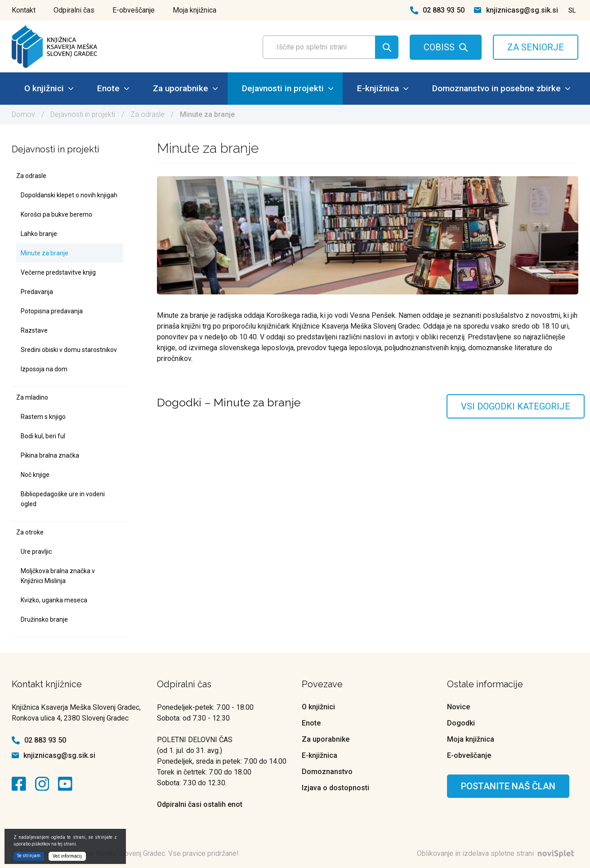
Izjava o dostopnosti (335, 788)
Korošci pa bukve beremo (56, 214)
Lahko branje (39, 234)
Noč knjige (35, 475)
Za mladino (32, 397)
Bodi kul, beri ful (43, 436)
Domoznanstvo (327, 772)
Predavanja (37, 292)
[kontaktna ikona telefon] (414, 10)
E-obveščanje (134, 10)
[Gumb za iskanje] (387, 47)
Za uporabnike (185, 88)
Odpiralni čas (74, 10)
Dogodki (461, 723)
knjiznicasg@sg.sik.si (522, 10)
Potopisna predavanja (52, 311)
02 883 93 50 (444, 10)
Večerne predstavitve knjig (58, 272)
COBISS (439, 47)
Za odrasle (147, 114)
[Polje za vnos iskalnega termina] (328, 47)
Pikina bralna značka (50, 455)
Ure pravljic (36, 552)
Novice (458, 707)
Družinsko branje (44, 619)
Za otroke (30, 532)
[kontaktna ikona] (21, 784)
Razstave (34, 330)
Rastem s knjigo (43, 417)
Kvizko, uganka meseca (54, 600)
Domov (23, 114)
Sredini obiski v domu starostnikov (69, 350)
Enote (113, 88)
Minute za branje (45, 253)
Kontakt (24, 10)
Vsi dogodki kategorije (516, 406)
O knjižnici (49, 88)
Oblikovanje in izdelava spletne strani (498, 853)
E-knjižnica (383, 88)
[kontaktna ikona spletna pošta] (478, 10)
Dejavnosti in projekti (288, 88)
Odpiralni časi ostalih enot (200, 804)
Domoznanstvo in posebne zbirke (501, 88)
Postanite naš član (508, 786)
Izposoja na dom (44, 369)
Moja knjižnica (194, 10)
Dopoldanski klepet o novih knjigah (69, 195)
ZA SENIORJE (536, 47)
